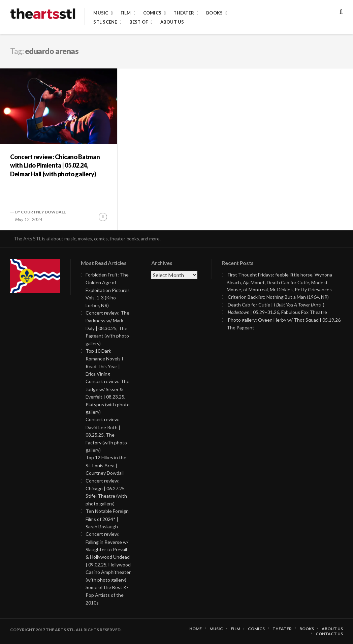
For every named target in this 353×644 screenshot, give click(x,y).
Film (126, 13)
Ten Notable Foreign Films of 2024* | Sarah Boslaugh (107, 519)
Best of (139, 22)
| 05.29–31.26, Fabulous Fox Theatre (277, 312)
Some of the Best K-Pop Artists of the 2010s (107, 595)
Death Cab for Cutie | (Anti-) (276, 305)
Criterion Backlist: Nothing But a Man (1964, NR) (278, 297)
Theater (184, 13)
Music (101, 13)
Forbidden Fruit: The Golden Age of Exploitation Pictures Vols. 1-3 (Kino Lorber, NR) (108, 290)
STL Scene (105, 22)
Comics (152, 13)
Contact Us (329, 634)
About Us (172, 22)
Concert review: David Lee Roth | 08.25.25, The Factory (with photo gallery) (106, 435)
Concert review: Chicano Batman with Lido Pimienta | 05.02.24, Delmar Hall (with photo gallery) (55, 165)
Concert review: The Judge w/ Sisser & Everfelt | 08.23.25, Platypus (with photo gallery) (108, 397)
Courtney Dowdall (43, 212)
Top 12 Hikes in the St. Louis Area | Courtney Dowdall (106, 465)
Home (196, 629)
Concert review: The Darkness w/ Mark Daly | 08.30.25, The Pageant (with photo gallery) (107, 328)
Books (214, 13)
